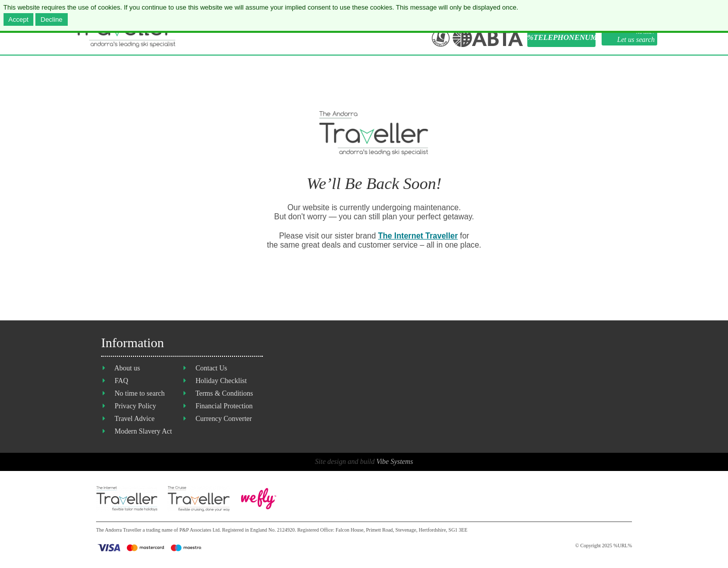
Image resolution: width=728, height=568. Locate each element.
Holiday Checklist (221, 381)
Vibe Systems (394, 462)
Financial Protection (224, 406)
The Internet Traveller (418, 236)
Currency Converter (224, 419)
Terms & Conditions (224, 393)
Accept (19, 19)
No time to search (140, 393)
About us (127, 368)
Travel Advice (134, 419)
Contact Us (212, 368)
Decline (51, 19)
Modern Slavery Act (144, 431)
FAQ (122, 381)
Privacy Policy (135, 406)
